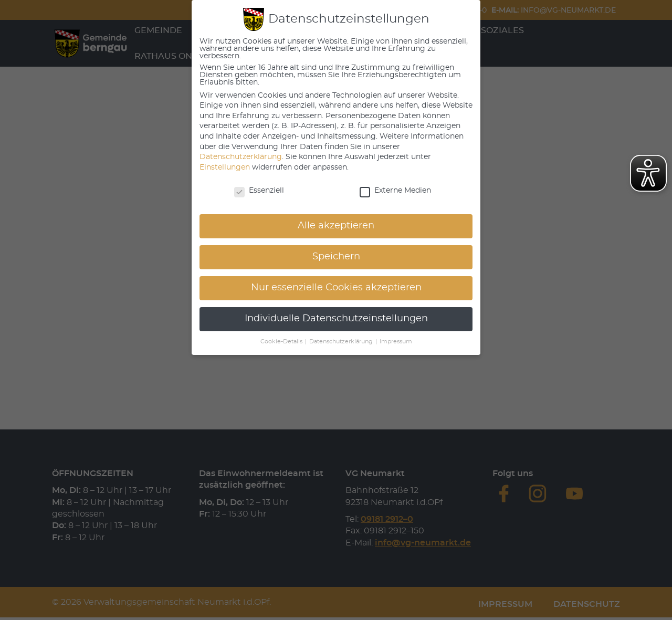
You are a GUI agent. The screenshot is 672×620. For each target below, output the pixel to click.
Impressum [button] (396, 342)
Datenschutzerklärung (241, 157)
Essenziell (259, 191)
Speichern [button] (336, 257)
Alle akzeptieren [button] (336, 226)
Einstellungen (225, 167)
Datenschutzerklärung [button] (342, 342)
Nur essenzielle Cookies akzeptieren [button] (336, 288)
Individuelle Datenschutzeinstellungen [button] (336, 319)
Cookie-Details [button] (282, 342)
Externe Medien (395, 191)
